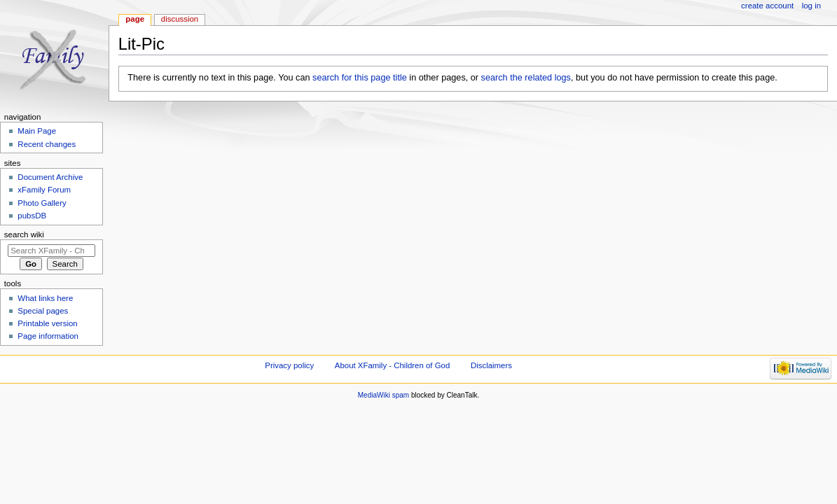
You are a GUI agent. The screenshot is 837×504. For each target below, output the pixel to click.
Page (135, 19)
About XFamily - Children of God (392, 365)
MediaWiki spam (383, 395)
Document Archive (50, 177)
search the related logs (526, 78)
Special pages (43, 311)
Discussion (180, 19)
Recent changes (47, 144)
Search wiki (24, 234)
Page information (48, 336)
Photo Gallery (42, 203)
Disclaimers (491, 365)
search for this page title (360, 78)
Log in (811, 6)
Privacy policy (289, 365)
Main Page (37, 131)
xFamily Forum (44, 190)
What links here (45, 298)
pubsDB (32, 216)
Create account (767, 6)
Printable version (47, 323)
